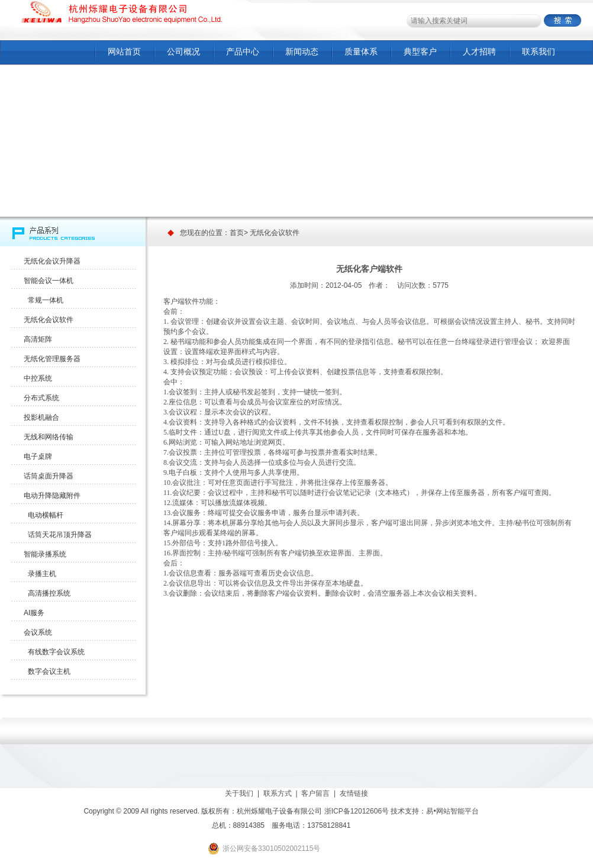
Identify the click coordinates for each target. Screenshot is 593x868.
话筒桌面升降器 (49, 476)
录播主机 (40, 574)
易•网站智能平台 (452, 811)
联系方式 (278, 793)
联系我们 (539, 52)
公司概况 (183, 52)
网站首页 (124, 52)
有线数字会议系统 (54, 652)
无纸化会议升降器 (52, 261)
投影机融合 (41, 417)
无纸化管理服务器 (52, 359)
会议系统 (38, 632)
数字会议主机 (47, 671)
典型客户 (420, 52)
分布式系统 (41, 398)
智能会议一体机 (49, 281)
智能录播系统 (45, 554)
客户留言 (315, 793)
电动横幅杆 (43, 515)
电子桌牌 (38, 456)
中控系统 (38, 378)
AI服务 (34, 613)
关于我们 (239, 793)
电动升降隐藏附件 (52, 496)
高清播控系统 (47, 593)
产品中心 (243, 52)
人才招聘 (479, 52)
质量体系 (361, 52)
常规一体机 (43, 300)
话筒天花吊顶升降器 (58, 535)
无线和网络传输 (49, 437)
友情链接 (354, 793)
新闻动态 (302, 52)
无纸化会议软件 (49, 320)
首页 (237, 233)
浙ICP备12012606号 (357, 811)
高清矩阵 (38, 339)
